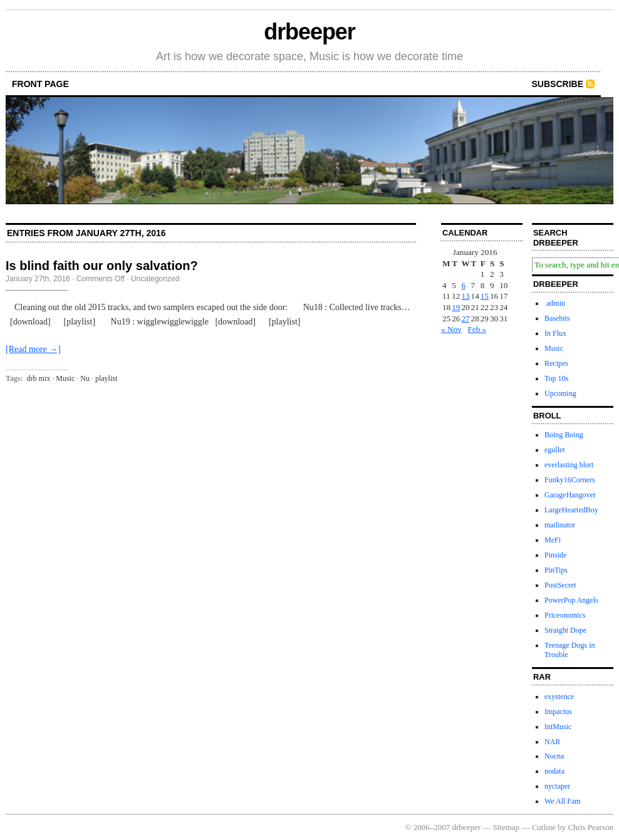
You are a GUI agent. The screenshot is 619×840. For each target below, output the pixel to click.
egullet (555, 450)
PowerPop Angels (571, 600)
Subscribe (558, 84)
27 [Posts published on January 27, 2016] (465, 319)
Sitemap (507, 827)
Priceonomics (565, 615)
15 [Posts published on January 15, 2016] (485, 296)
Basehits (557, 318)
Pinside (555, 555)
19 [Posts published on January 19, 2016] (456, 307)
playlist (106, 378)
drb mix (39, 378)
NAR (552, 742)
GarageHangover (570, 495)
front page (40, 84)
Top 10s (556, 378)
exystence (559, 697)
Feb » (477, 329)
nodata (554, 771)
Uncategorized (155, 279)
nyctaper (557, 786)
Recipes (556, 363)
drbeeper (309, 32)
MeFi (553, 540)
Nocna (554, 756)
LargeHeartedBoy (571, 510)
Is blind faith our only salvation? (102, 266)
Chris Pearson (590, 827)
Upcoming (560, 393)
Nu (85, 378)
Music (65, 378)
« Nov (451, 329)
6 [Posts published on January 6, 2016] (463, 285)
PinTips (556, 570)
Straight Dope (565, 630)
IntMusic (558, 727)
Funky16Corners (570, 480)
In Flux (555, 333)
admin (555, 303)
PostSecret (560, 585)
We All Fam (563, 801)
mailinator (560, 525)
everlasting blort (569, 465)
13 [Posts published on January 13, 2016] (465, 296)
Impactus (558, 712)
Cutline (544, 827)
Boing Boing (564, 435)
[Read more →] (33, 349)
